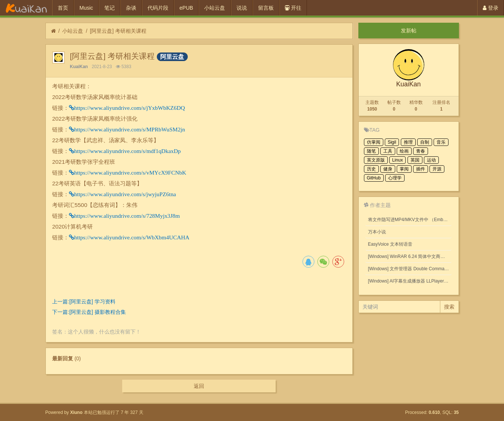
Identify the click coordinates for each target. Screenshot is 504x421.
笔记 (110, 8)
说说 (242, 8)
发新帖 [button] (409, 31)
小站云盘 (215, 8)
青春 (421, 151)
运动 (431, 160)
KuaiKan (79, 67)
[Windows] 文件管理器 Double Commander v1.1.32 (410, 269)
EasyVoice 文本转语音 (390, 244)
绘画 (404, 151)
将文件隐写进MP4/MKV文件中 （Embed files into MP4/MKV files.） (410, 220)
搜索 (449, 307)
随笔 (371, 151)
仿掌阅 (374, 142)
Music (86, 8)
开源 (437, 169)
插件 (421, 169)
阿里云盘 (172, 57)
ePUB (186, 8)
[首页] (53, 31)
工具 (388, 151)
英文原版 (376, 160)
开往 (293, 8)
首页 (63, 8)
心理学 (395, 178)
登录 (491, 8)
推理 (408, 142)
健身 (388, 169)
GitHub (374, 178)
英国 (415, 160)
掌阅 (404, 169)
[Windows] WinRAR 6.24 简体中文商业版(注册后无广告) (410, 256)
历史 (371, 169)
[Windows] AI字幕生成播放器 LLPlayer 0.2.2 (410, 281)
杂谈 (131, 8)
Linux (398, 160)
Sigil (392, 142)
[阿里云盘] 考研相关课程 (118, 31)
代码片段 (158, 8)
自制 (425, 142)
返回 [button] (199, 386)
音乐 (441, 142)
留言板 (266, 8)
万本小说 (377, 232)
